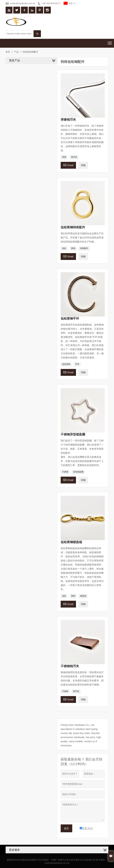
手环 (77, 364)
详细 (83, 165)
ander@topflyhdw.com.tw (23, 3)
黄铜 (73, 248)
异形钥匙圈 (78, 472)
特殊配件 (84, 248)
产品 (16, 52)
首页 (8, 52)
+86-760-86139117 (51, 3)
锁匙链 (83, 596)
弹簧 (64, 157)
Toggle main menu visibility (110, 42)
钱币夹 (74, 157)
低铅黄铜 (66, 364)
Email (68, 165)
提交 (66, 828)
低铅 (64, 248)
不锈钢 (65, 472)
